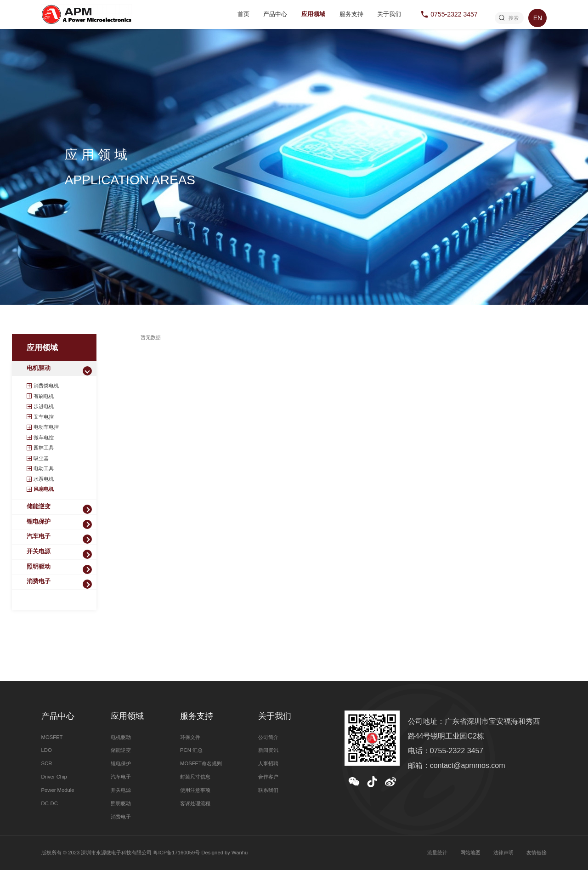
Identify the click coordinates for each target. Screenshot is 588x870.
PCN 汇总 (191, 750)
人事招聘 (268, 763)
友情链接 (537, 853)
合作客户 (268, 777)
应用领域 (313, 14)
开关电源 (39, 552)
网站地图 (470, 853)
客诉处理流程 (195, 803)
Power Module (58, 790)
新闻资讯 (268, 750)
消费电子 (39, 581)
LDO (47, 750)
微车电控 (44, 438)
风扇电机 (44, 489)
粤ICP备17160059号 (176, 853)
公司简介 (268, 737)
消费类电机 (46, 386)
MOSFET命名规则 (201, 763)
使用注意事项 (195, 790)
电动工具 (44, 468)
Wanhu (240, 853)
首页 (243, 14)
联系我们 (268, 790)
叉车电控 (44, 417)
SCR (47, 763)
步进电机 (44, 406)
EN (538, 18)
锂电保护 (39, 522)
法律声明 (503, 853)
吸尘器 (41, 458)
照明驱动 (39, 567)
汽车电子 (39, 536)
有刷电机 (44, 396)
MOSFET (52, 737)
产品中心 (275, 14)
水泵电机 (44, 479)
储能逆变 (39, 506)
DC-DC (50, 803)
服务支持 (351, 14)
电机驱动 (39, 368)
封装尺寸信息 (195, 777)
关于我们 (389, 14)
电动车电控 (46, 427)
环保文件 (190, 737)
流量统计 (437, 853)
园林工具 (44, 448)
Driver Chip (54, 777)
